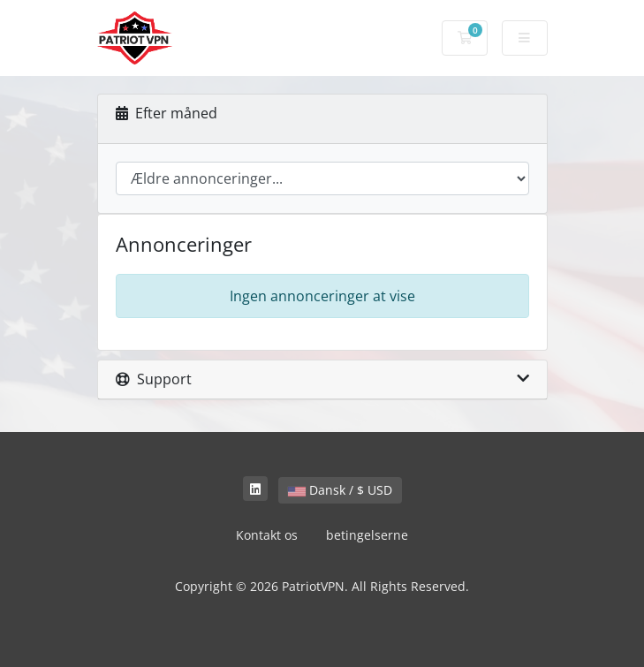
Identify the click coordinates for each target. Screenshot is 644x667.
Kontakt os (267, 535)
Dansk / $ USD (340, 490)
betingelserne (367, 535)
